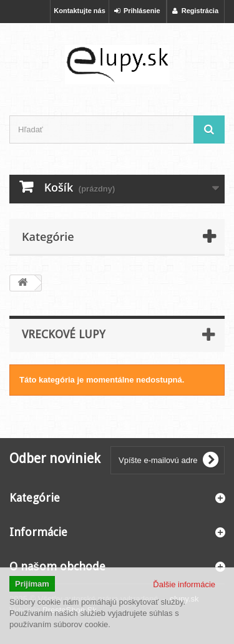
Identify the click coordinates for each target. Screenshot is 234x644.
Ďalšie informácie (184, 584)
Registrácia (195, 11)
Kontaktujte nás (80, 11)
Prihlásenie (137, 11)
